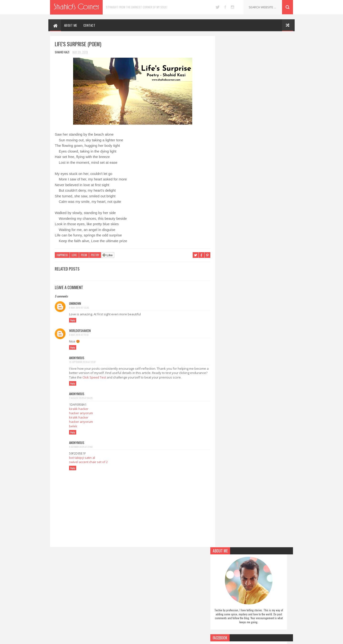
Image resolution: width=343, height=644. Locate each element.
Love (74, 255)
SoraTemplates (166, 638)
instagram (232, 7)
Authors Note (145, 570)
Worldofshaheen (80, 331)
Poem (84, 255)
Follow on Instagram (256, 212)
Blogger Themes (193, 638)
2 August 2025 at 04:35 (81, 398)
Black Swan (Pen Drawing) (257, 611)
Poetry (95, 255)
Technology (143, 622)
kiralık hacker (79, 409)
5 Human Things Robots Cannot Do (263, 591)
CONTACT (89, 25)
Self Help (141, 600)
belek (73, 426)
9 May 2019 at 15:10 (79, 335)
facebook (225, 7)
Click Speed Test (112, 377)
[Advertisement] (255, 387)
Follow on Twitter (256, 178)
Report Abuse (225, 282)
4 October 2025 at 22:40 (81, 447)
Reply (73, 320)
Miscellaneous (144, 585)
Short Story (144, 607)
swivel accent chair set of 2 (88, 462)
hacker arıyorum (81, 413)
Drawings (142, 578)
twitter (218, 7)
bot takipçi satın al (82, 458)
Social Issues (144, 615)
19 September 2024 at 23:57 (82, 362)
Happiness (62, 255)
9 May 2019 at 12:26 (79, 308)
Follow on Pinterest (256, 200)
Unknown (75, 303)
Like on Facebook (256, 189)
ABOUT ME (71, 25)
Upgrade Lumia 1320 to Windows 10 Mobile (263, 573)
